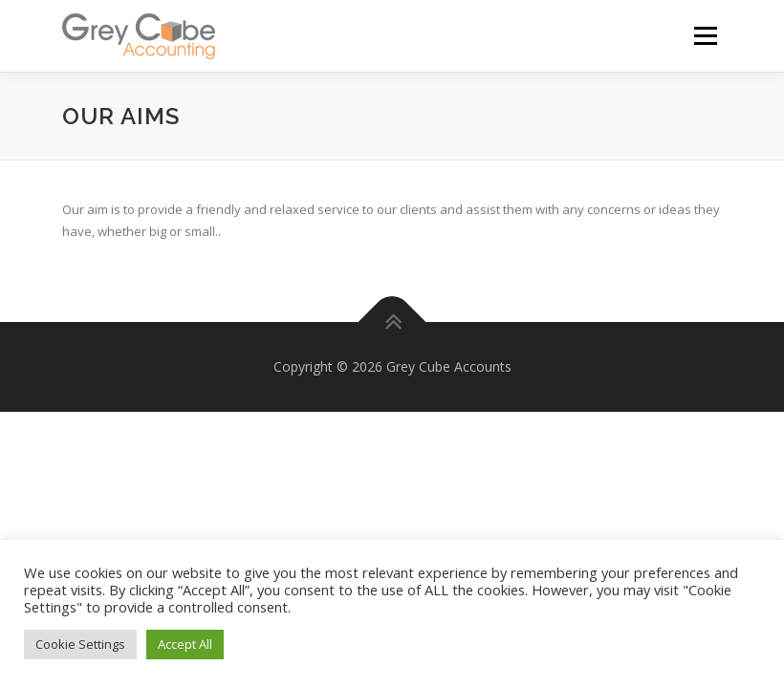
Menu (705, 35)
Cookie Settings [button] (80, 644)
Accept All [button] (185, 644)
